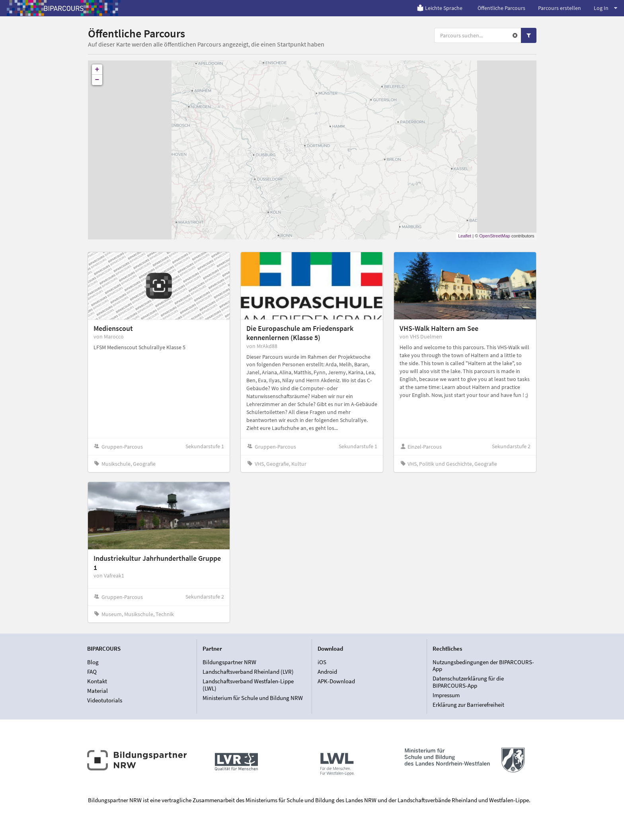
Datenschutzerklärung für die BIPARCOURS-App (468, 682)
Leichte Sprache (440, 8)
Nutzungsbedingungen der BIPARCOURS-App (483, 666)
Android (327, 672)
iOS (322, 662)
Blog (93, 662)
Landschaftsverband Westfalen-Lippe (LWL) (248, 685)
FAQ (92, 672)
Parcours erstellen (560, 8)
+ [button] (97, 70)
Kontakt (97, 681)
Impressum (446, 695)
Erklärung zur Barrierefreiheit (468, 705)
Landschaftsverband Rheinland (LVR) (248, 672)
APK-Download (336, 681)
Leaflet (465, 236)
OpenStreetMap (495, 236)
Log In (605, 8)
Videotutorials (105, 700)
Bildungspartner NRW (229, 662)
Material (97, 691)
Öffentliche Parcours (501, 8)
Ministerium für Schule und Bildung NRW (253, 698)
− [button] (97, 80)
